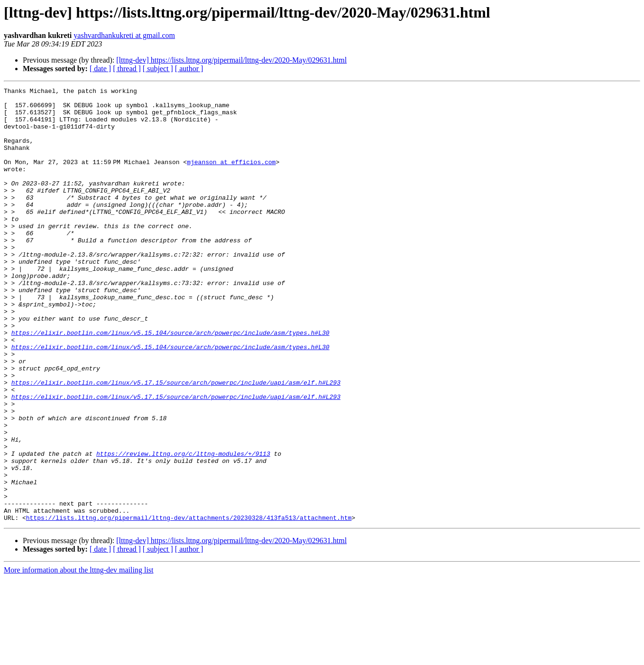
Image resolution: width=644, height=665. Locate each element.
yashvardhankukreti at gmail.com (124, 35)
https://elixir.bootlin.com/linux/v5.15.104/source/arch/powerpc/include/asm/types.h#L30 (170, 382)
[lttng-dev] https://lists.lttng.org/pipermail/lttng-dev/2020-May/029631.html (231, 60)
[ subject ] (158, 69)
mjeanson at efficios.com (233, 177)
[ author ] (189, 69)
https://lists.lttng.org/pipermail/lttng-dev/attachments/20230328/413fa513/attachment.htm (189, 604)
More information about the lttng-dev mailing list (79, 657)
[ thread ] (127, 69)
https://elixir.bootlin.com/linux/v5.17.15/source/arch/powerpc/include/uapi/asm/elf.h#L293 (176, 442)
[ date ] (100, 69)
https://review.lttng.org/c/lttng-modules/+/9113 (183, 527)
